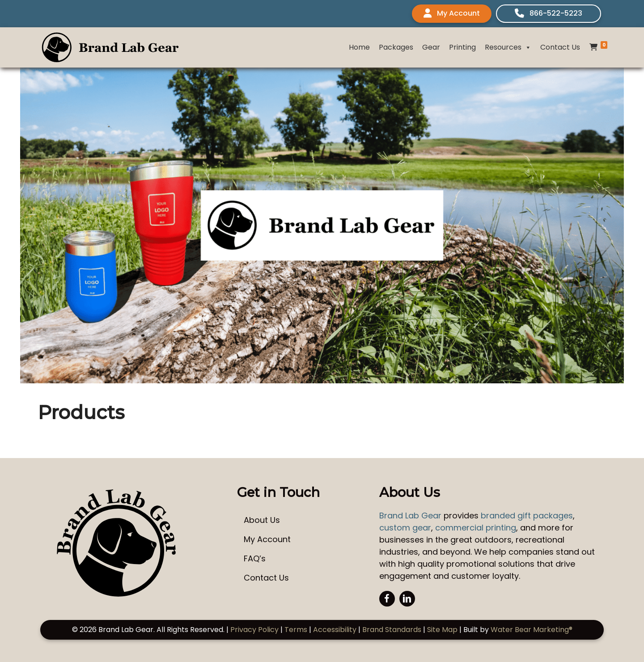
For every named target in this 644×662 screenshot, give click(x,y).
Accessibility (335, 630)
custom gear (405, 528)
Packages (396, 47)
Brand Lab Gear (410, 516)
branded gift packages (527, 516)
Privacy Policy (254, 630)
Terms (296, 630)
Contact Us (560, 47)
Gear (431, 47)
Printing (462, 47)
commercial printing (476, 528)
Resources (508, 47)
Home (359, 47)
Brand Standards (392, 630)
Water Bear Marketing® (532, 630)
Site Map (442, 630)
